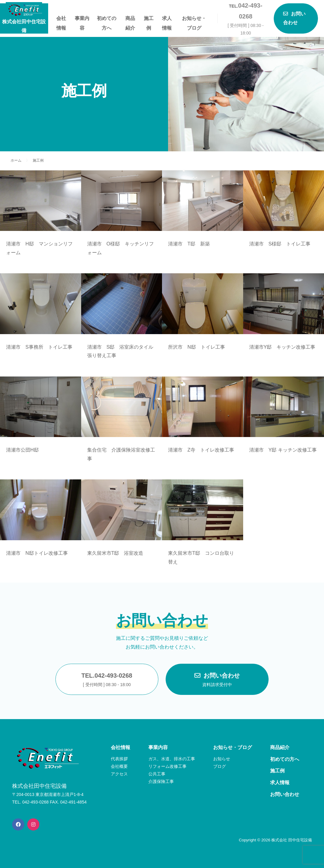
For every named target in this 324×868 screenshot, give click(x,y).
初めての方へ (107, 20)
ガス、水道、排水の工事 (172, 759)
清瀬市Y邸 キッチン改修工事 (282, 347)
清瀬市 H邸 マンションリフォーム (39, 248)
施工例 (149, 20)
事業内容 (82, 20)
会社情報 (61, 20)
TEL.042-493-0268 (107, 680)
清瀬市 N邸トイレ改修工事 (37, 553)
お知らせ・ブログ (194, 20)
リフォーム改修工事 (167, 766)
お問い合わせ (217, 680)
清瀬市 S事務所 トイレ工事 (39, 347)
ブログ (220, 766)
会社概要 (119, 766)
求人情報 (167, 20)
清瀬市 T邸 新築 (189, 244)
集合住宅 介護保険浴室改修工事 (121, 454)
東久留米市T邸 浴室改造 (115, 553)
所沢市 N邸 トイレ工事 (197, 347)
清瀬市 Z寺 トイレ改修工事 (201, 450)
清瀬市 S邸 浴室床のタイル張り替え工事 (120, 351)
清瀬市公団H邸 (22, 450)
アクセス (119, 774)
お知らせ (222, 759)
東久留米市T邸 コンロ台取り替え (201, 557)
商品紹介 (130, 20)
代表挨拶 (119, 759)
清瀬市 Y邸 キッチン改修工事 (283, 450)
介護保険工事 (161, 781)
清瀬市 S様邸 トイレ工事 (280, 244)
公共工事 (157, 774)
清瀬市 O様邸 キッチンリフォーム (121, 248)
